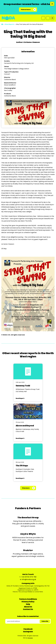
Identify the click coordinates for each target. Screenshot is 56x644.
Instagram (28, 631)
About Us (28, 607)
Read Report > (20, 398)
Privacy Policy (28, 602)
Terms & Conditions (28, 599)
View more (26, 488)
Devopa (30, 638)
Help (28, 604)
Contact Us (28, 609)
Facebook (28, 629)
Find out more (26, 10)
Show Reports (10, 24)
